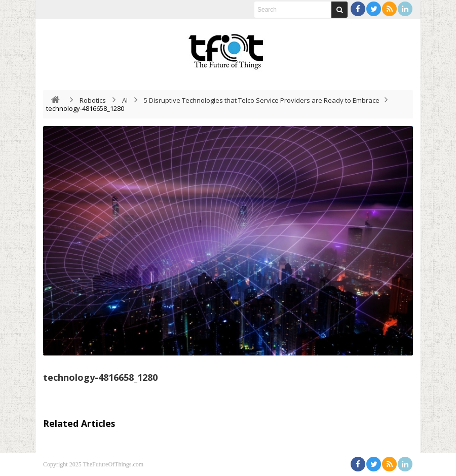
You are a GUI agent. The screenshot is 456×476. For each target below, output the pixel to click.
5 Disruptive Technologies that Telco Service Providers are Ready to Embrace (262, 100)
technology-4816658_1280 (100, 377)
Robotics (93, 100)
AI (125, 100)
